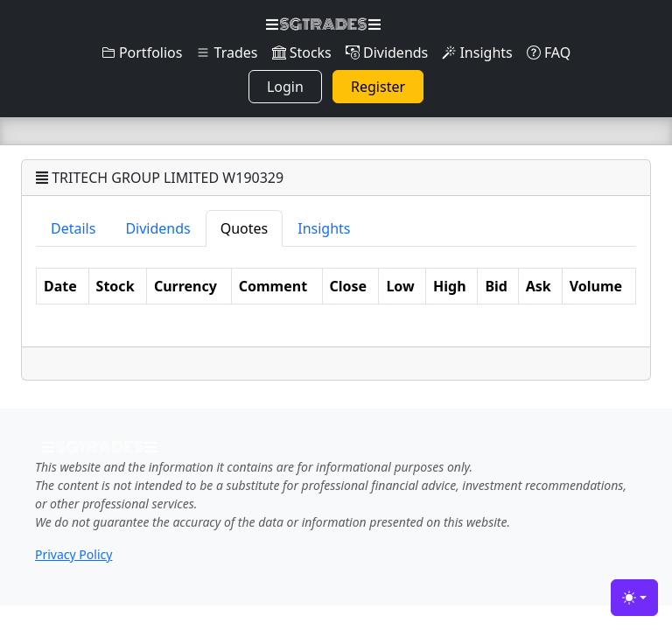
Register (378, 87)
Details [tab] (73, 228)
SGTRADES (323, 24)
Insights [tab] (324, 228)
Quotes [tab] (245, 228)
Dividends (387, 52)
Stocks (302, 52)
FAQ (549, 52)
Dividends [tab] (157, 228)
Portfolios (142, 52)
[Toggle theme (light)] (634, 598)
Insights (477, 52)
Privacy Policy (73, 554)
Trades (227, 52)
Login (285, 87)
